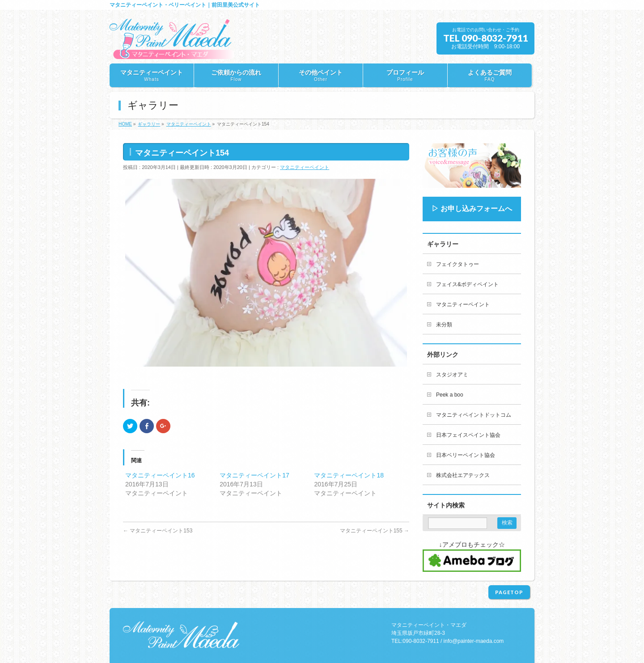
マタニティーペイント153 (158, 531)
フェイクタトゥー (458, 264)
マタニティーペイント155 (375, 531)
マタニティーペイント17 (254, 475)
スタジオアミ (452, 375)
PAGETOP (509, 592)
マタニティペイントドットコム (474, 415)
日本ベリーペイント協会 (466, 455)
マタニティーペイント (305, 167)
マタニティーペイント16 (160, 475)
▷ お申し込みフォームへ (472, 209)
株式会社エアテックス (463, 475)
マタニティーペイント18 (349, 475)
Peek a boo (450, 395)
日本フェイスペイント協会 (468, 435)
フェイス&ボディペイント (467, 284)
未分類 (444, 325)
